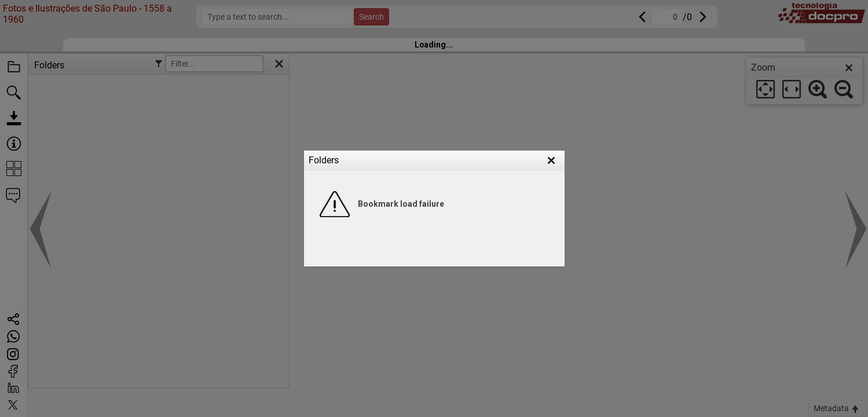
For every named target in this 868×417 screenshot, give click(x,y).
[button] (551, 160)
